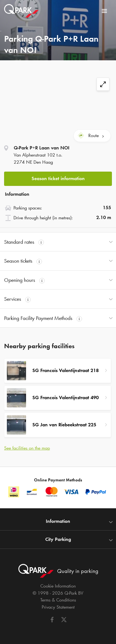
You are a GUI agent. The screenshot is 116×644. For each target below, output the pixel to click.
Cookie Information (58, 586)
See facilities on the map (27, 448)
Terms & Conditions (58, 600)
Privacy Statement (58, 607)
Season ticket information (58, 178)
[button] (58, 177)
